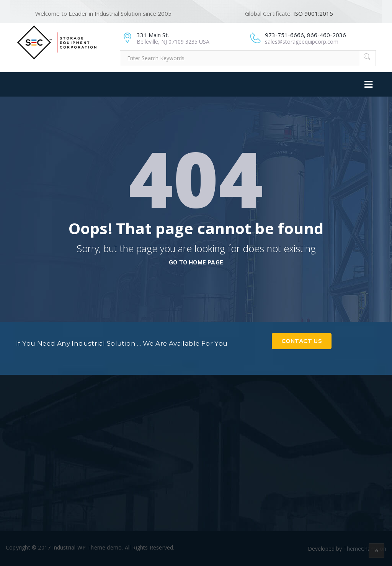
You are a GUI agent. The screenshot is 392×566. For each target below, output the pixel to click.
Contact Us (302, 341)
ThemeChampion (365, 549)
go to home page (196, 262)
